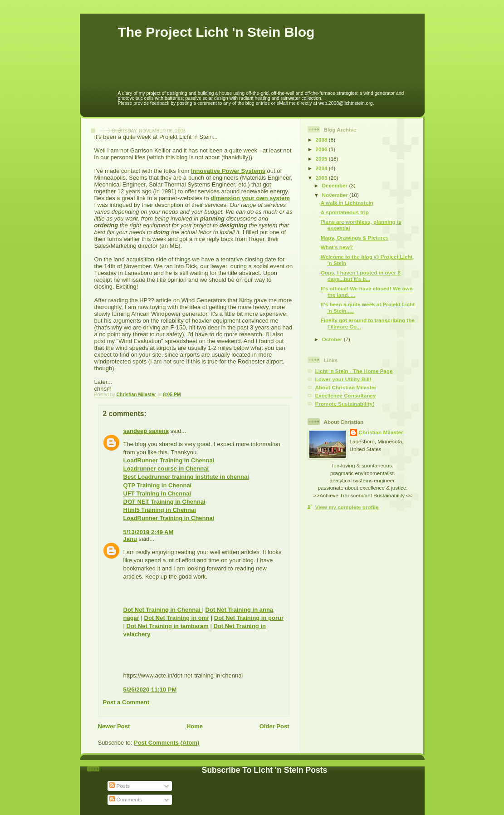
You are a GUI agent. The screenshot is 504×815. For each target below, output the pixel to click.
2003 (322, 178)
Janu (130, 539)
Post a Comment (126, 702)
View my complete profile (347, 507)
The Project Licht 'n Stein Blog (216, 32)
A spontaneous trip (345, 212)
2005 (322, 159)
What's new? (337, 247)
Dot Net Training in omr (177, 618)
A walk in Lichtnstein (347, 203)
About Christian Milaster (346, 387)
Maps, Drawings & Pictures (355, 238)
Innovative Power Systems (228, 171)
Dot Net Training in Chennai (163, 610)
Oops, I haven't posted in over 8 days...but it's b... (361, 276)
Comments (126, 799)
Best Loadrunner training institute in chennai (186, 477)
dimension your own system (250, 198)
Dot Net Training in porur (249, 618)
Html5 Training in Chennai (160, 510)
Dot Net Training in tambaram (168, 626)
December (336, 185)
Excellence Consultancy (346, 395)
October (333, 339)
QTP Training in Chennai (158, 485)
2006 (322, 149)
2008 (322, 140)
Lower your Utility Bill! (343, 379)
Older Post (274, 726)
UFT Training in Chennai (157, 493)
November (336, 195)
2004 (322, 168)
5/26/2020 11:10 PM (150, 690)
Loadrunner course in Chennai (166, 469)
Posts (119, 786)
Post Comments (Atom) (166, 743)
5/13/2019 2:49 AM (149, 532)
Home (195, 726)
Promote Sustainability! (345, 404)
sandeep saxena (146, 431)
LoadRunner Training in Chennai (169, 460)
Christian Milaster (381, 432)
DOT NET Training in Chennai (164, 502)
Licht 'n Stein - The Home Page (354, 371)
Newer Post (114, 726)
